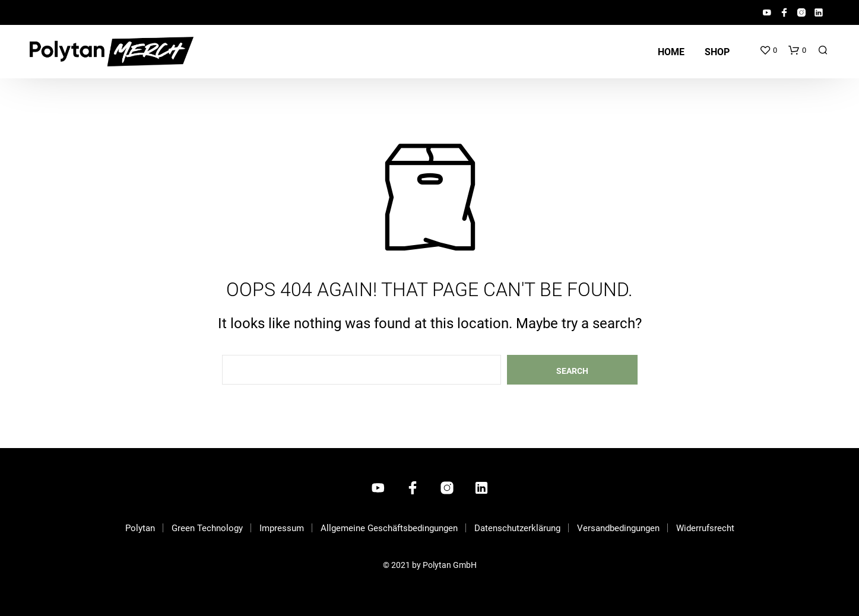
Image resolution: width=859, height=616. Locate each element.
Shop (717, 52)
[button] (768, 50)
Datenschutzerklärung (517, 528)
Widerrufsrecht (705, 528)
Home (671, 52)
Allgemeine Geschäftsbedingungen (389, 528)
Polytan (140, 528)
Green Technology (207, 528)
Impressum (282, 528)
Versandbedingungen (618, 528)
